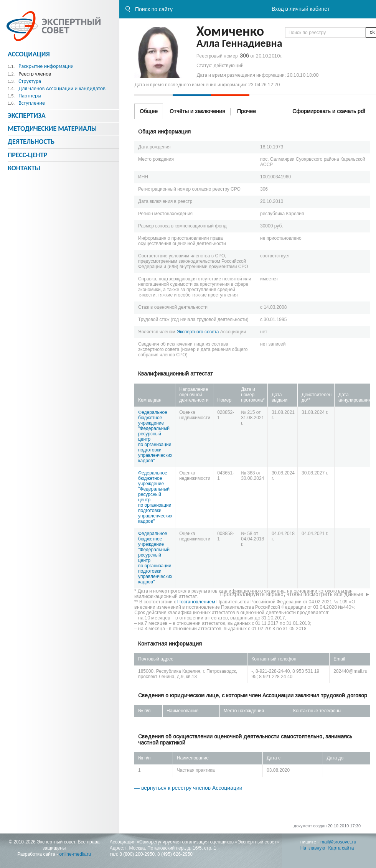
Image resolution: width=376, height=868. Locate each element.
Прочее (247, 111)
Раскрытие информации (46, 66)
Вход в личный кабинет (301, 9)
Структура (30, 81)
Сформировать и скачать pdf (329, 111)
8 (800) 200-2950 (137, 854)
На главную (313, 848)
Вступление (32, 103)
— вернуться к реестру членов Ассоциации (188, 788)
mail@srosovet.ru (338, 842)
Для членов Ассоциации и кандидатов (62, 88)
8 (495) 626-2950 (175, 854)
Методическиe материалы (52, 128)
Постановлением (196, 602)
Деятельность (31, 142)
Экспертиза (27, 115)
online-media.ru (75, 854)
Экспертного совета (198, 332)
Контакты (24, 168)
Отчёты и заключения (197, 111)
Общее (149, 111)
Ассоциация (29, 54)
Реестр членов (35, 74)
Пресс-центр (27, 155)
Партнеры (30, 96)
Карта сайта (341, 848)
